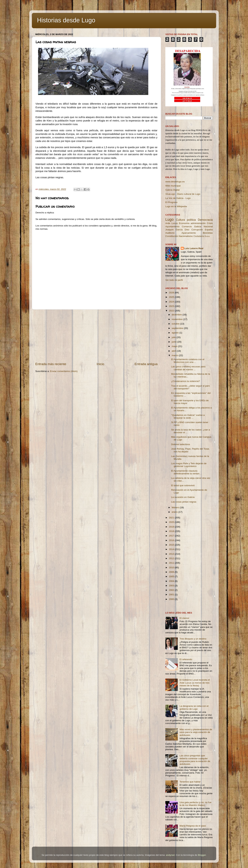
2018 (172, 531)
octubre (176, 324)
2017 (172, 536)
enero (175, 512)
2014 (172, 549)
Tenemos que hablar (190, 782)
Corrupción (197, 230)
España (209, 230)
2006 (172, 572)
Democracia (205, 220)
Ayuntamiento (172, 227)
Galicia (198, 227)
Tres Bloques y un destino (193, 639)
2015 (172, 545)
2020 (172, 522)
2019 (172, 527)
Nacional (208, 227)
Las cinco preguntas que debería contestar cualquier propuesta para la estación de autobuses (195, 760)
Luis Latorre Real (194, 248)
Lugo (169, 219)
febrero (176, 507)
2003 (172, 586)
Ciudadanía (199, 236)
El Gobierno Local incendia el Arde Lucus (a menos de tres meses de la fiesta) (195, 683)
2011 (172, 563)
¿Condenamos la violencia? (186, 381)
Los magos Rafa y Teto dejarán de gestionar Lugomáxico (189, 465)
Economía (184, 223)
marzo (175, 355)
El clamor (184, 618)
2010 (172, 568)
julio (174, 337)
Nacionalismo (186, 236)
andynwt (170, 855)
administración (198, 223)
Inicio (100, 364)
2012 (172, 558)
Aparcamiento (189, 233)
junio (174, 342)
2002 (172, 590)
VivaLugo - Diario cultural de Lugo (183, 194)
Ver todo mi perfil (174, 280)
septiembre (178, 328)
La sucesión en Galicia (183, 497)
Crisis (210, 223)
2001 (172, 595)
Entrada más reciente (51, 364)
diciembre (177, 315)
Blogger (202, 855)
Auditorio (170, 233)
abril (174, 351)
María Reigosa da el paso (193, 826)
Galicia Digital (172, 190)
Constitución (172, 236)
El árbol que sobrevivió (183, 485)
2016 (172, 540)
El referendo (186, 659)
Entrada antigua (146, 364)
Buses (207, 236)
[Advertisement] (96, 336)
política (191, 220)
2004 (172, 581)
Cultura (180, 220)
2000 (172, 599)
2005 (172, 576)
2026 (172, 293)
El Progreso (171, 202)
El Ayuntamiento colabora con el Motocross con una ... (188, 361)
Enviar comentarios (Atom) (64, 371)
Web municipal (173, 186)
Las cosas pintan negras (184, 502)
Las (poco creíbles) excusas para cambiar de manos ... (188, 368)
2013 (172, 554)
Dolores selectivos (181, 444)
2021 (172, 518)
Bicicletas (208, 233)
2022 (172, 311)
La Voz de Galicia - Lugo (178, 198)
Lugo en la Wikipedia (176, 206)
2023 (172, 306)
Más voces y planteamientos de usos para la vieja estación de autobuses (196, 732)
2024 (172, 302)
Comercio (187, 227)
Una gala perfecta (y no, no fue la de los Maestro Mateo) (195, 804)
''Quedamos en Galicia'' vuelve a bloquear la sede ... (188, 416)
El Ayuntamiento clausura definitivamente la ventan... (186, 472)
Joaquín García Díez (177, 230)
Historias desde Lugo (66, 20)
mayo (175, 346)
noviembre (177, 319)
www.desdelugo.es (175, 182)
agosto (175, 333)
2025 (172, 297)
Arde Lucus (172, 223)
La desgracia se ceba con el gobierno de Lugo (194, 707)
